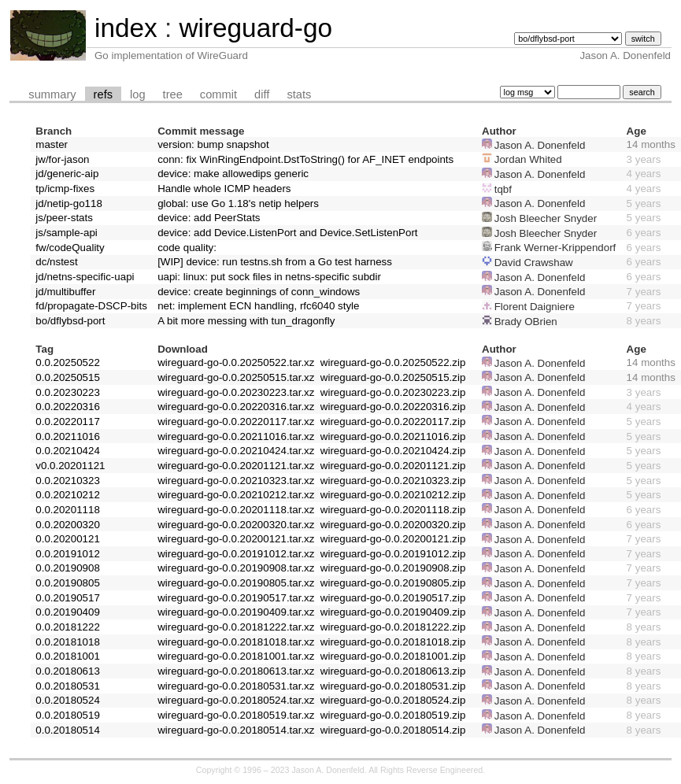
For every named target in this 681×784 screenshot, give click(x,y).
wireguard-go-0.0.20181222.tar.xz (236, 627)
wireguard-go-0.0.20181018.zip (393, 642)
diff (262, 94)
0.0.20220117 (68, 422)
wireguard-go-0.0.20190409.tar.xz (236, 612)
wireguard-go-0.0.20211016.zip (393, 436)
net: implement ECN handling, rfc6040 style (258, 306)
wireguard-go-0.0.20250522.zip (393, 362)
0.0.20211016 (68, 436)
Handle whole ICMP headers (224, 189)
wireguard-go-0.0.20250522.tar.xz (236, 362)
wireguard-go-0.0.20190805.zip (393, 583)
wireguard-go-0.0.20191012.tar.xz (236, 554)
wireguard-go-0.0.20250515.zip (393, 377)
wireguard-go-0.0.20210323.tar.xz (236, 481)
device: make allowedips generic (233, 174)
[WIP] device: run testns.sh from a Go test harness (275, 262)
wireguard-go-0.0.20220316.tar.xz (236, 407)
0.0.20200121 (68, 539)
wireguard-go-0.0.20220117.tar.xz (236, 422)
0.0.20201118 (68, 510)
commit (218, 94)
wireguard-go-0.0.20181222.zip (393, 627)
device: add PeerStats (209, 218)
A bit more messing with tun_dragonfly (246, 321)
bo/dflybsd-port (70, 321)
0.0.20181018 (68, 642)
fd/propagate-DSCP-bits (91, 306)
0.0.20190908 (68, 568)
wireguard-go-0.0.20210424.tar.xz (236, 451)
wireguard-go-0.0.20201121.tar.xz (236, 466)
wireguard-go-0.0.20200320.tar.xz (236, 525)
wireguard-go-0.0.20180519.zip (393, 715)
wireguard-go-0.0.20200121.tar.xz (236, 539)
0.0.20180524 (68, 700)
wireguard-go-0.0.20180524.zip (393, 700)
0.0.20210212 (68, 495)
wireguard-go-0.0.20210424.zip (393, 451)
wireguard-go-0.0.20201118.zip (393, 510)
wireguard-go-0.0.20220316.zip (393, 407)
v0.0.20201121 (70, 466)
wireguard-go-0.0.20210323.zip (393, 481)
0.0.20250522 (68, 362)
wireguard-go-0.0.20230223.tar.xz (236, 392)
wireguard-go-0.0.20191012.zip (393, 554)
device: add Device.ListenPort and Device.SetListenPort (287, 233)
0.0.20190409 (68, 612)
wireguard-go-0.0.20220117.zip (393, 422)
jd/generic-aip (67, 174)
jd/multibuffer (65, 292)
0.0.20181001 (68, 656)
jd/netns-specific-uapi (85, 277)
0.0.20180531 (68, 686)
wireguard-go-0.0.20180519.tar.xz (236, 715)
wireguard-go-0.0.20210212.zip (393, 495)
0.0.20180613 (68, 671)
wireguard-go (255, 28)
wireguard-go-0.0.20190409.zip (393, 612)
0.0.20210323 (68, 481)
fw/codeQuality (70, 248)
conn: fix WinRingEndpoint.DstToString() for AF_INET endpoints (305, 159)
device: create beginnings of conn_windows (259, 292)
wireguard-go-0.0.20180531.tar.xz (236, 686)
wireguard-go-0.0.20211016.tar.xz (236, 436)
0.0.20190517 (68, 598)
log (138, 94)
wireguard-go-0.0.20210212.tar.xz (236, 495)
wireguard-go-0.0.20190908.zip (393, 568)
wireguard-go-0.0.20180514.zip (393, 730)
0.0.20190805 (68, 583)
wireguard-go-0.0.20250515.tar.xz (236, 377)
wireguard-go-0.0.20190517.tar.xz (236, 598)
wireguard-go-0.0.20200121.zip (393, 539)
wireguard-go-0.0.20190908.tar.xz (236, 568)
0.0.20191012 (68, 554)
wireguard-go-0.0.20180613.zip (393, 671)
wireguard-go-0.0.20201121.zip (393, 466)
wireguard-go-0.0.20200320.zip (393, 525)
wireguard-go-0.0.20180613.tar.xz (236, 671)
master (52, 144)
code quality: (187, 248)
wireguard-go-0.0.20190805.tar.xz (236, 583)
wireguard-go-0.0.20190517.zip (393, 598)
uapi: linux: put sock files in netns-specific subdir (269, 277)
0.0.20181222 (68, 627)
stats (299, 94)
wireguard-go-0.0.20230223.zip (393, 392)
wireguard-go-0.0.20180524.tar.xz (236, 700)
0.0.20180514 (68, 730)
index (126, 28)
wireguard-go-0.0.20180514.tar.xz (236, 730)
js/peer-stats (64, 218)
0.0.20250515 (68, 377)
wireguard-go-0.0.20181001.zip (393, 656)
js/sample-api (67, 233)
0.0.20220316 (68, 407)
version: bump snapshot (213, 144)
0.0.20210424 (68, 451)
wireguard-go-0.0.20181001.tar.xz (236, 656)
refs (103, 94)
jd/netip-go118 (68, 203)
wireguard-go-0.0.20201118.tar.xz (236, 510)
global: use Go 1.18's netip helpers (238, 203)
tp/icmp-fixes (65, 189)
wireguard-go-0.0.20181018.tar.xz (236, 642)
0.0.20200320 (68, 525)
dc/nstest (56, 262)
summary (52, 94)
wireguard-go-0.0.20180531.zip (393, 686)
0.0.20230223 (68, 392)
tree (173, 94)
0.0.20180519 (68, 715)
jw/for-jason (62, 159)
